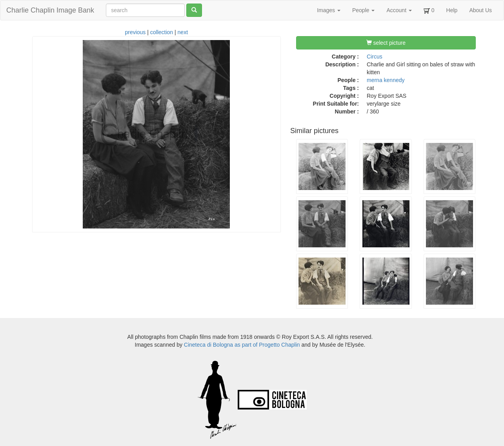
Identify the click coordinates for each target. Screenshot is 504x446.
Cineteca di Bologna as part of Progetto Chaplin (242, 345)
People (363, 10)
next (183, 32)
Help (452, 10)
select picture (386, 43)
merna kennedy (386, 80)
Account (399, 10)
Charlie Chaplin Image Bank (50, 10)
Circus (375, 57)
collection (162, 32)
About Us (480, 10)
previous (135, 32)
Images (329, 10)
